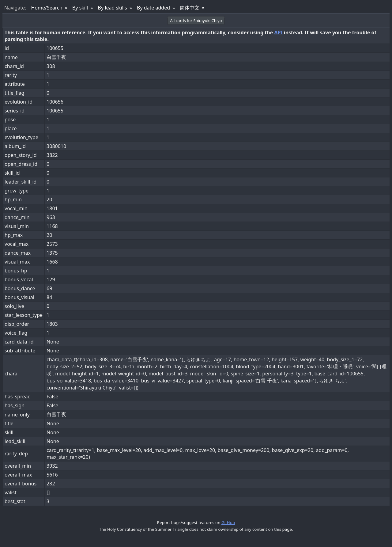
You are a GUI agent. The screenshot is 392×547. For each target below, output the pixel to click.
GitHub (228, 522)
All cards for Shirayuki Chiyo (196, 21)
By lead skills (113, 8)
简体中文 (190, 8)
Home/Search (47, 8)
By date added (153, 8)
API (278, 32)
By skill (80, 8)
